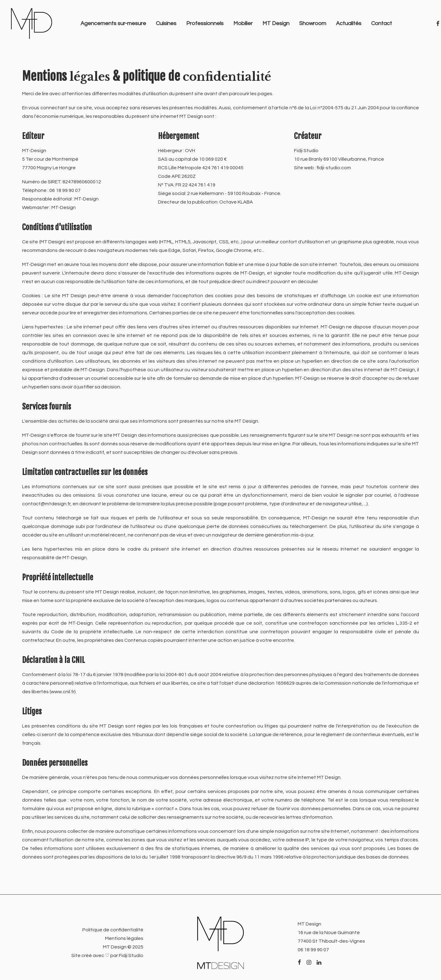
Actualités (349, 23)
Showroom (313, 23)
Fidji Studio (131, 956)
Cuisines (166, 23)
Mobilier (243, 23)
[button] (299, 963)
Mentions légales (124, 938)
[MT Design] (32, 24)
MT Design (276, 23)
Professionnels (205, 23)
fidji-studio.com (334, 168)
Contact (382, 23)
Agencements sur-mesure (113, 23)
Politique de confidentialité (113, 930)
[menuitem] (113, 24)
